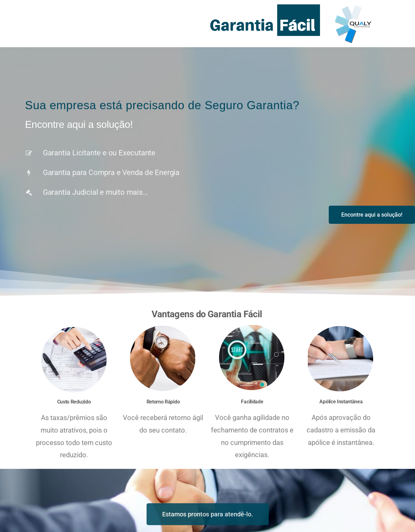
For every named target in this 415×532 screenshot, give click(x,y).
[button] (372, 215)
